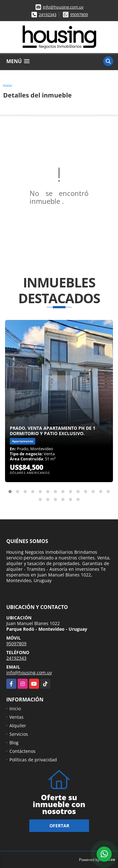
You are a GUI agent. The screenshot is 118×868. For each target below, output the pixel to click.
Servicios (19, 734)
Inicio (8, 85)
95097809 (79, 15)
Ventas (17, 717)
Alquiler (18, 726)
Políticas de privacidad (33, 760)
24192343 (48, 15)
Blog (14, 743)
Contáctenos (22, 751)
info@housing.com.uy (63, 7)
